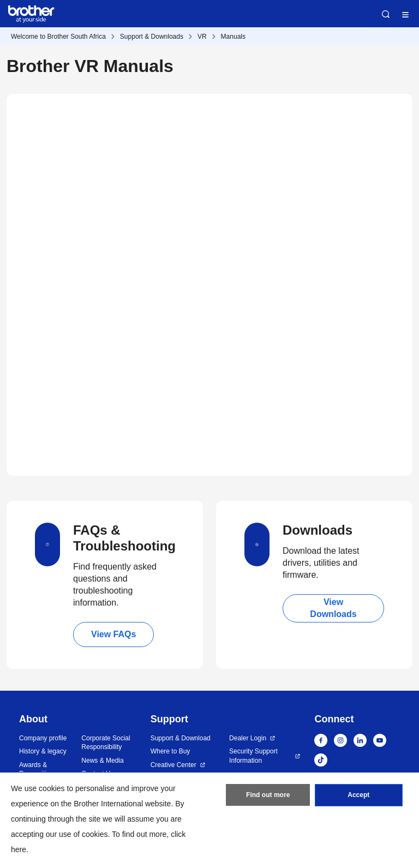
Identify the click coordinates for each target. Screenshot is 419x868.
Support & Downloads (152, 37)
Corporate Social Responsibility (106, 743)
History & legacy (43, 751)
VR (202, 37)
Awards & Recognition (36, 770)
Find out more (268, 795)
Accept (358, 795)
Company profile (43, 738)
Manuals (233, 37)
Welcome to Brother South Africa (58, 37)
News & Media (102, 761)
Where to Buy (170, 751)
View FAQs (113, 634)
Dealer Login (248, 738)
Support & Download (181, 738)
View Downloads (333, 608)
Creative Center (173, 765)
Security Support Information (253, 756)
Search (386, 14)
